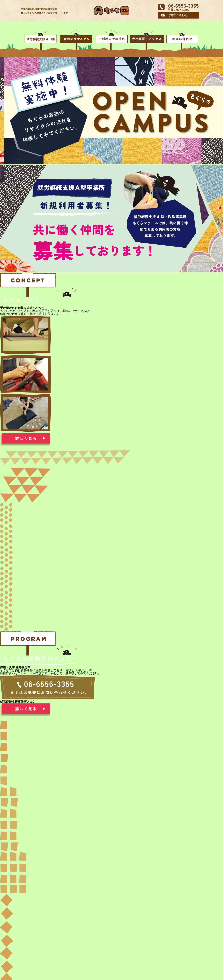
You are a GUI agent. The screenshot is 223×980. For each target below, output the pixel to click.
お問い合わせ (178, 15)
